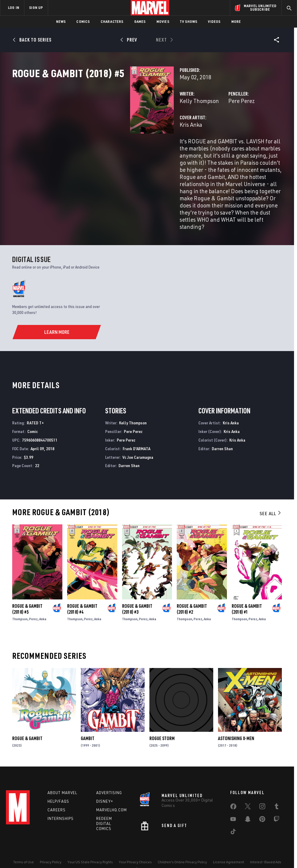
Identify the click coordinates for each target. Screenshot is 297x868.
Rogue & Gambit (27, 722)
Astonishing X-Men (236, 722)
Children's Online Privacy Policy (182, 846)
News (61, 22)
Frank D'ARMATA (136, 432)
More (236, 22)
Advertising (109, 777)
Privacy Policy (51, 846)
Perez (33, 602)
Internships (61, 803)
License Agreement (229, 846)
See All (271, 497)
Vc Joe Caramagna (138, 441)
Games (140, 22)
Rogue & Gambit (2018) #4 (82, 592)
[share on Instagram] (262, 792)
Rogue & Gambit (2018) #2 (192, 592)
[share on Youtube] (233, 805)
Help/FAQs (58, 786)
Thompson (20, 602)
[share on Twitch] (277, 805)
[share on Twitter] (248, 792)
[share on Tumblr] (277, 792)
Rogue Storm (162, 722)
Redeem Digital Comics (104, 808)
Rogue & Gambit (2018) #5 (27, 592)
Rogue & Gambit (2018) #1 (247, 592)
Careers (57, 795)
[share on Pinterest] (262, 805)
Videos (214, 22)
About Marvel (62, 777)
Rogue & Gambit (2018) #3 (137, 592)
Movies (163, 22)
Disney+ (105, 786)
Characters (112, 22)
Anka (43, 602)
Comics (83, 22)
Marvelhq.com (112, 795)
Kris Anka (109, 151)
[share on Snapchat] (248, 805)
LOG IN (14, 8)
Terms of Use (23, 846)
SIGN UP (36, 8)
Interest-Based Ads (266, 846)
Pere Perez (200, 127)
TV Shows (189, 22)
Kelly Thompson (117, 127)
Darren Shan (129, 449)
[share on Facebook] (233, 793)
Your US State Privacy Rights (90, 846)
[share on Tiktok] (233, 818)
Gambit (88, 722)
